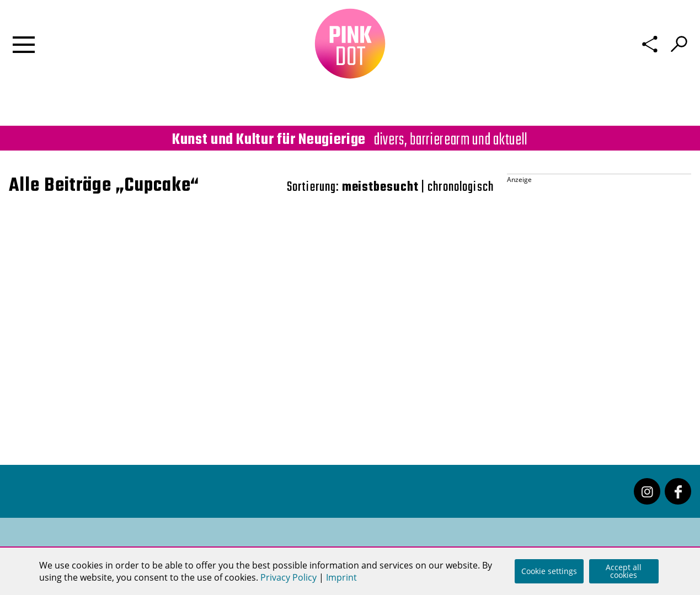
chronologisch (461, 187)
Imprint (341, 577)
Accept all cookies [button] (624, 571)
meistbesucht (380, 187)
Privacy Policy (288, 577)
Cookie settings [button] (549, 571)
